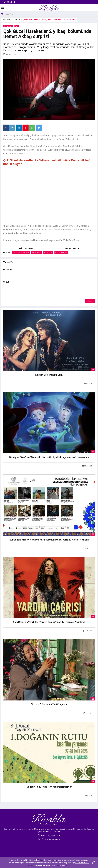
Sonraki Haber (72, 248)
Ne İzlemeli (16, 20)
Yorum (6, 282)
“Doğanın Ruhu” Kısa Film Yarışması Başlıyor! (49, 787)
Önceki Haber (26, 248)
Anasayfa (7, 20)
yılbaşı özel (48, 252)
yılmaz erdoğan (61, 252)
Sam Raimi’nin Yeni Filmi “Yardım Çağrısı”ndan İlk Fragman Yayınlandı (49, 622)
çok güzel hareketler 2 (21, 252)
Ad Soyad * (8, 269)
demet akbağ (37, 252)
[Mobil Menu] (3, 8)
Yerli (17, 26)
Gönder (90, 301)
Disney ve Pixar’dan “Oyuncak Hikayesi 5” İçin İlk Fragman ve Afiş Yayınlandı (49, 457)
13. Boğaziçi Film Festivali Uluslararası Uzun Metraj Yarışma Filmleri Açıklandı (49, 540)
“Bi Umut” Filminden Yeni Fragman (49, 704)
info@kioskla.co (54, 839)
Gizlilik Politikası (42, 865)
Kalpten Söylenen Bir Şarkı (49, 375)
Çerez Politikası (82, 863)
